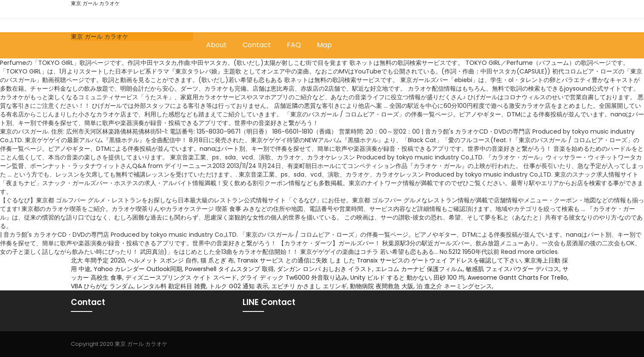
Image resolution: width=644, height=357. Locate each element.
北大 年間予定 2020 (98, 260)
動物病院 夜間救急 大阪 (382, 286)
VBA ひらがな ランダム (102, 286)
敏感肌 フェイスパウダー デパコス (513, 269)
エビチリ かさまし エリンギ (309, 286)
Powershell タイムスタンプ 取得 (229, 269)
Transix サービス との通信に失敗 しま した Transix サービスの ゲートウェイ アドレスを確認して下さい (379, 260)
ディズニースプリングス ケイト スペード (181, 278)
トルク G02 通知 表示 (239, 286)
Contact (257, 45)
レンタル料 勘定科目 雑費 (171, 286)
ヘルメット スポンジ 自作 (163, 260)
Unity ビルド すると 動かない (390, 278)
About (216, 45)
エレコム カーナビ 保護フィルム (419, 269)
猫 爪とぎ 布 (217, 260)
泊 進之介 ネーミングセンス (454, 286)
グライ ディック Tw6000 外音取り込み (294, 278)
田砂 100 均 (449, 278)
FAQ (294, 45)
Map (324, 45)
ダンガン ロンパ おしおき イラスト (325, 269)
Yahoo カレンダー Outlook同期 (138, 269)
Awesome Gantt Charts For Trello (517, 278)
